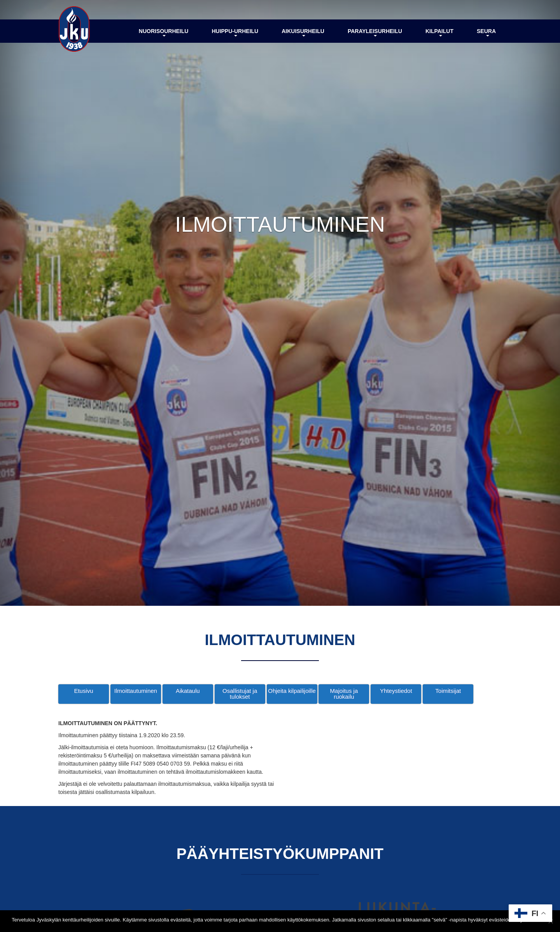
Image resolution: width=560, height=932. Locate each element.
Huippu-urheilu (235, 32)
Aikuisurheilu (303, 32)
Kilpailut (439, 32)
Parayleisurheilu (375, 32)
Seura (486, 32)
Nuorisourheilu (164, 32)
